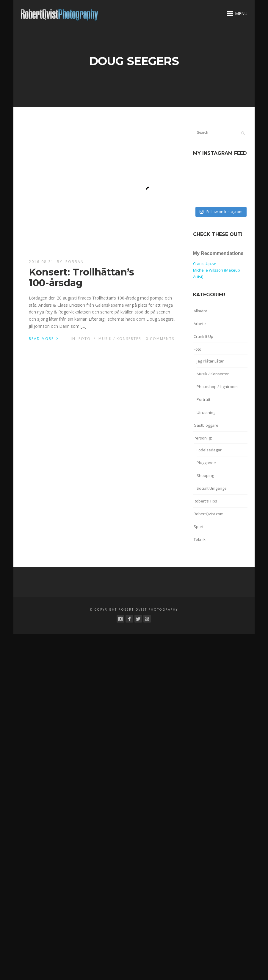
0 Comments (160, 339)
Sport (199, 527)
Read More (44, 338)
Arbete (200, 324)
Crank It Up (203, 336)
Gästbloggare (206, 425)
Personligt (203, 438)
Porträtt (203, 399)
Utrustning (206, 412)
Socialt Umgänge (212, 488)
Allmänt (200, 311)
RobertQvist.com (209, 514)
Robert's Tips (205, 501)
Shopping (205, 475)
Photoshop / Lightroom (217, 387)
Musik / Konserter (120, 339)
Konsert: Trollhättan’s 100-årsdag (82, 277)
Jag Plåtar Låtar (210, 361)
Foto (85, 339)
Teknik (200, 539)
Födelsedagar (209, 450)
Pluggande (206, 463)
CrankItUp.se (205, 264)
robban (75, 262)
